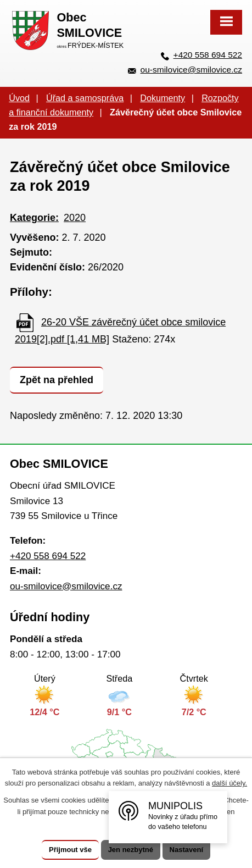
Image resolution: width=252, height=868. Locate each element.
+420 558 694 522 (208, 55)
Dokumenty (163, 98)
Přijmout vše (70, 850)
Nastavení (186, 850)
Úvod (19, 98)
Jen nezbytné (131, 850)
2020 (75, 218)
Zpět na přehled (57, 380)
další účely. (229, 783)
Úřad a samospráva (85, 98)
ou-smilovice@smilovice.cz (191, 70)
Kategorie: (34, 218)
